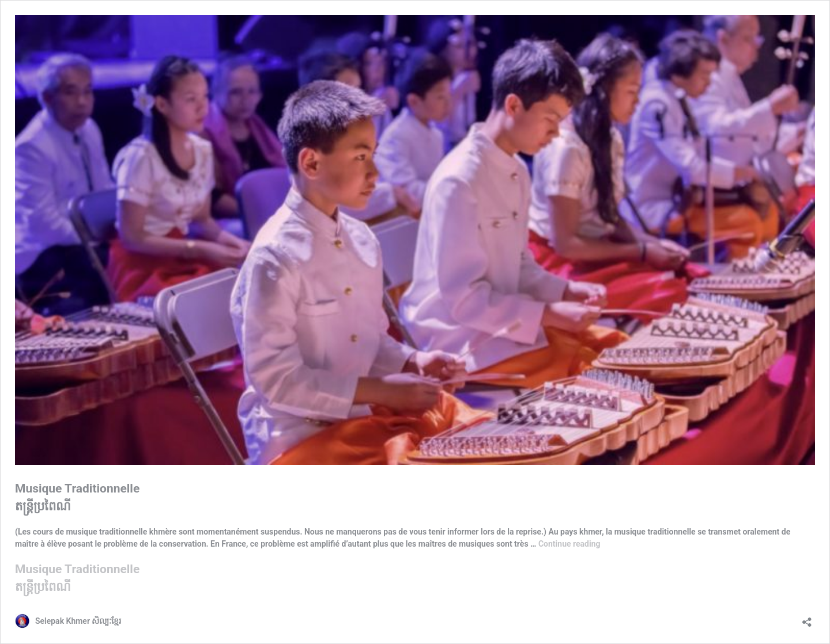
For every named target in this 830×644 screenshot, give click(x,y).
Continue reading (569, 544)
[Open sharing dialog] (807, 618)
